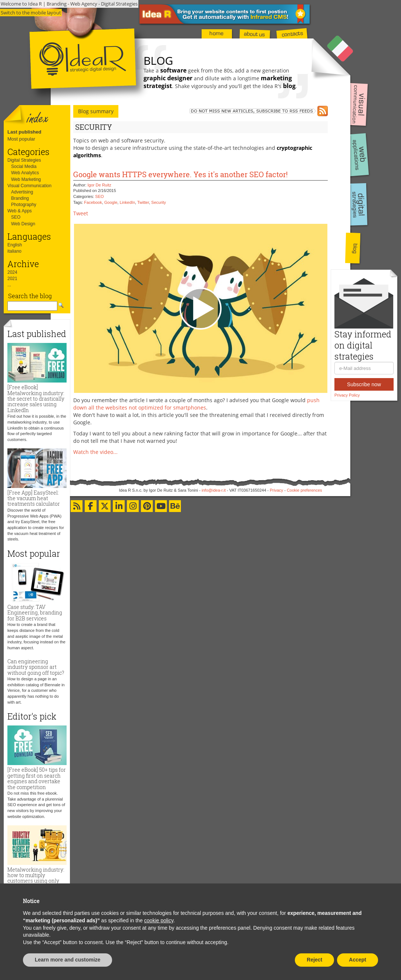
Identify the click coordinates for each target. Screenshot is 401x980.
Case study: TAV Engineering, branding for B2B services (35, 613)
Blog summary (96, 111)
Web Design (23, 224)
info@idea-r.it (214, 490)
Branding (20, 198)
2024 (12, 272)
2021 (12, 279)
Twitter (143, 202)
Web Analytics (25, 173)
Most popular (21, 139)
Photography (24, 205)
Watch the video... (95, 452)
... (9, 285)
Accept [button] (358, 960)
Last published (24, 132)
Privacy (276, 490)
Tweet (81, 213)
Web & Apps (20, 211)
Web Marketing (26, 179)
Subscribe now (364, 384)
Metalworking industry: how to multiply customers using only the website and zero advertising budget (36, 881)
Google (111, 202)
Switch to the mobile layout (31, 13)
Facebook (93, 202)
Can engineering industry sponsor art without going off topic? (36, 667)
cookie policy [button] (159, 920)
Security (159, 202)
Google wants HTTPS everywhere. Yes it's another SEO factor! (181, 174)
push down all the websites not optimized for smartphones (196, 404)
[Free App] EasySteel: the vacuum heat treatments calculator (34, 498)
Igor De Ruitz (100, 185)
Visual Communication (29, 186)
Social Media (24, 166)
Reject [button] (314, 960)
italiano (14, 251)
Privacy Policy (347, 395)
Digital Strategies (24, 160)
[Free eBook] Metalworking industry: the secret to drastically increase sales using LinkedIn (36, 399)
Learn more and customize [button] (68, 960)
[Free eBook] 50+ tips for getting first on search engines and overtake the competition (37, 778)
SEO (16, 217)
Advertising (22, 192)
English (15, 245)
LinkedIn (127, 202)
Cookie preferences (304, 490)
